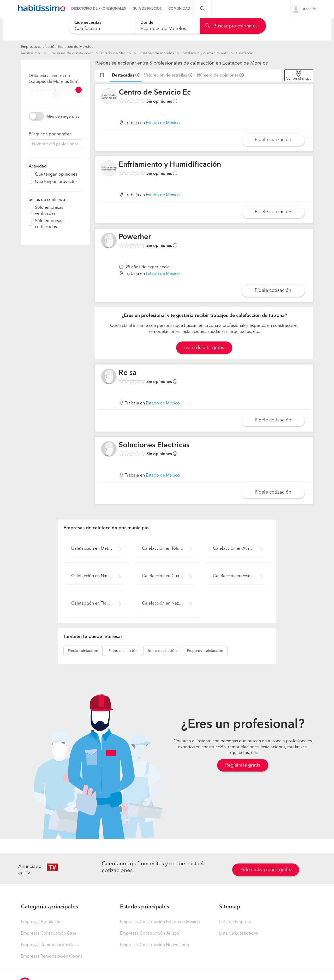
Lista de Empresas (236, 922)
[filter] (55, 90)
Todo (79, 95)
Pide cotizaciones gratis (266, 870)
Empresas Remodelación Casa (50, 945)
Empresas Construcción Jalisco (150, 933)
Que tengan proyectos (56, 182)
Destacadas (123, 76)
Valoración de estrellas (166, 76)
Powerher (135, 237)
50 (56, 95)
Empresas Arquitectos (42, 922)
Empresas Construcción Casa (49, 933)
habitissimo (30, 53)
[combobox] (101, 26)
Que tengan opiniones (56, 175)
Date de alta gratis (204, 348)
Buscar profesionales (231, 26)
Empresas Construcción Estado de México (160, 922)
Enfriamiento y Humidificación (170, 165)
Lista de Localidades (238, 933)
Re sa (128, 373)
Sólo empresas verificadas (49, 211)
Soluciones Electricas (154, 445)
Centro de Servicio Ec (155, 93)
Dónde (147, 23)
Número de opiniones (218, 76)
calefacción (83, 651)
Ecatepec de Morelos (156, 53)
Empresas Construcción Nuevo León (154, 945)
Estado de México (116, 53)
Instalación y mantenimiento (205, 53)
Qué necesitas (88, 23)
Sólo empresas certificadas (49, 224)
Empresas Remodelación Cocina (52, 956)
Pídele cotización (273, 140)
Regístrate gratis (243, 765)
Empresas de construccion (71, 53)
